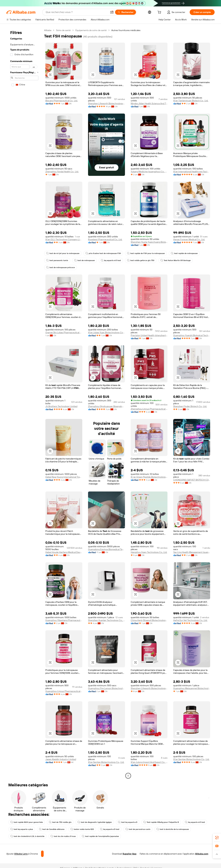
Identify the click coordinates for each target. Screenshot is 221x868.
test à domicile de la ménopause (167, 828)
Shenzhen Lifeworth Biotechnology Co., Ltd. (107, 103)
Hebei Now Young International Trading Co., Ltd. (64, 477)
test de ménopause (83, 260)
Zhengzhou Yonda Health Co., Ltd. (62, 172)
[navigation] (24, 403)
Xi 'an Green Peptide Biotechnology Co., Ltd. (149, 477)
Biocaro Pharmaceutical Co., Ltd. (62, 101)
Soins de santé (64, 30)
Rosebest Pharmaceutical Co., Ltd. (105, 239)
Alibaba (48, 30)
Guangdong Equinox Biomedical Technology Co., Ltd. (107, 548)
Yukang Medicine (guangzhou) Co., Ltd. (149, 172)
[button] (50, 75)
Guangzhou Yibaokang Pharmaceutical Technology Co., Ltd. (64, 619)
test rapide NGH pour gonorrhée (26, 821)
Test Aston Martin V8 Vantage (171, 260)
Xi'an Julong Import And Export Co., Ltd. (149, 761)
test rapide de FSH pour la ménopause (142, 253)
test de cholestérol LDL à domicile (27, 835)
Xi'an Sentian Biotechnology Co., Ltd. (106, 761)
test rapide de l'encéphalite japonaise (96, 835)
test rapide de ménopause (178, 253)
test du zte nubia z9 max (61, 835)
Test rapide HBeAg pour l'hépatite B (155, 821)
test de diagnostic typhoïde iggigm (91, 821)
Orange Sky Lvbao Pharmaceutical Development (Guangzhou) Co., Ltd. (64, 332)
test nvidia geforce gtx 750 (137, 260)
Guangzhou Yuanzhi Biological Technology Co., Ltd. (192, 335)
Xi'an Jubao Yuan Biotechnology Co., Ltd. (107, 332)
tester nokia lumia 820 (80, 828)
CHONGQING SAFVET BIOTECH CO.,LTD (192, 480)
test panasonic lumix (57, 260)
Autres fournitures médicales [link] (126, 30)
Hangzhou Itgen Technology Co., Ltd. (149, 551)
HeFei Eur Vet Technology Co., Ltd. (190, 619)
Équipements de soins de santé (91, 30)
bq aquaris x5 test (106, 828)
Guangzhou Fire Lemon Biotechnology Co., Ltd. (107, 687)
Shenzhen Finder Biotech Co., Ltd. (190, 406)
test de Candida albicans (50, 828)
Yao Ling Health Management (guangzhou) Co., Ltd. (192, 551)
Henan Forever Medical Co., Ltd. (189, 239)
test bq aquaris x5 (123, 821)
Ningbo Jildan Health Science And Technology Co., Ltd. (149, 103)
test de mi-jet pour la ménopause (62, 253)
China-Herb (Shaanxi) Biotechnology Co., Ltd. (149, 619)
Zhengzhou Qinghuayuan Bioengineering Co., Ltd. (107, 406)
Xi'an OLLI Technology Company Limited (64, 239)
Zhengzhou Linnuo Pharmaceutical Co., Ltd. (149, 409)
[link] (217, 838)
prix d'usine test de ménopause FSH (101, 253)
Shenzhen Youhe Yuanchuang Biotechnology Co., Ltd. (149, 242)
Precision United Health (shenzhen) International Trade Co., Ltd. (149, 335)
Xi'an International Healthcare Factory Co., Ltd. (192, 172)
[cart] (159, 13)
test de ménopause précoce (60, 267)
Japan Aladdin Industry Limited (61, 758)
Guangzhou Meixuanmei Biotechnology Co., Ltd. (192, 687)
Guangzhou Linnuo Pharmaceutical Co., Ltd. (64, 690)
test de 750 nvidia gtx (58, 821)
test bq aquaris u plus (21, 828)
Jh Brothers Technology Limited (61, 406)
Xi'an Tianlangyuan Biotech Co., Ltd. (191, 101)
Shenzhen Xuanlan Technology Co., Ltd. (107, 619)
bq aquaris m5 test (109, 260)
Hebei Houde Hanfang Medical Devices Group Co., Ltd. (64, 551)
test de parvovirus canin (134, 828)
